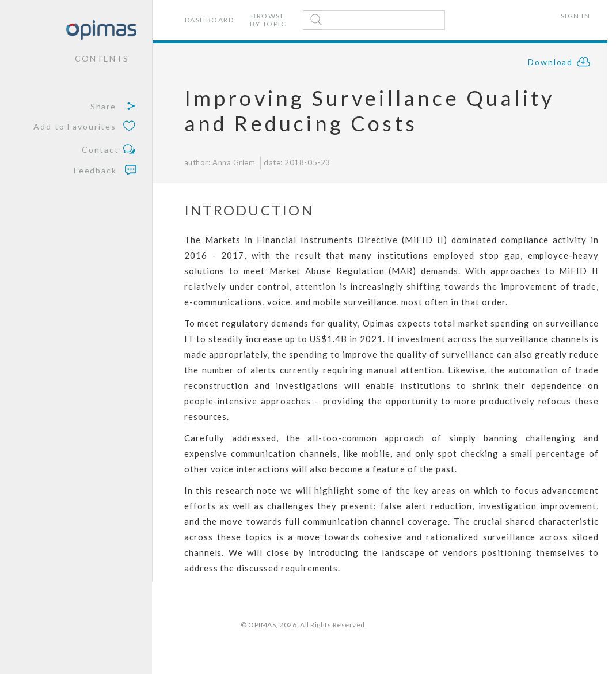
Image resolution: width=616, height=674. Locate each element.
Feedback (105, 170)
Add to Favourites (85, 127)
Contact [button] (109, 150)
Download (560, 63)
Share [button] (113, 107)
